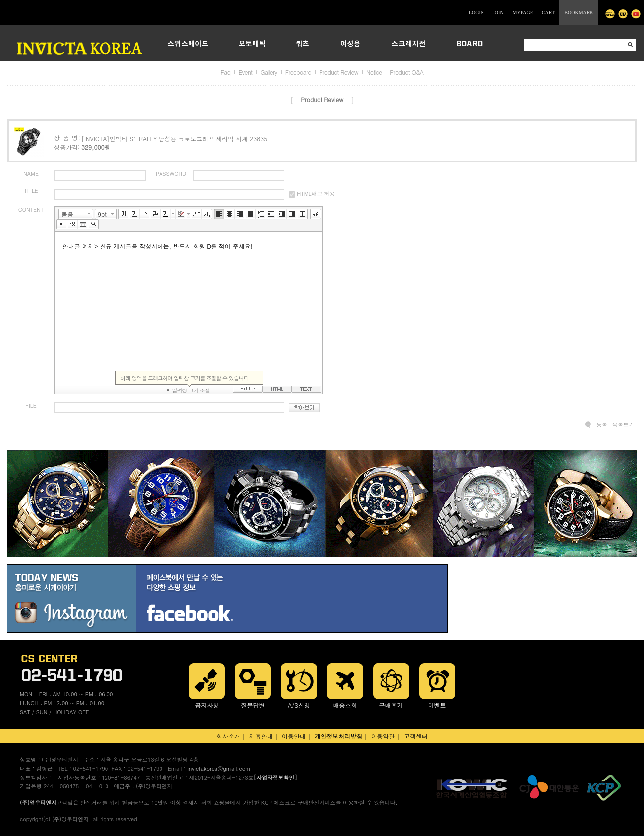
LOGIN (476, 13)
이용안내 (294, 736)
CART (548, 13)
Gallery (268, 72)
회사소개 (228, 736)
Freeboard (298, 72)
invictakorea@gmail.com (219, 768)
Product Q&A (406, 72)
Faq (226, 72)
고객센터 (416, 736)
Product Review (339, 72)
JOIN (498, 13)
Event (245, 72)
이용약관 (383, 736)
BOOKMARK (579, 13)
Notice (374, 72)
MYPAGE (523, 13)
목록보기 (623, 425)
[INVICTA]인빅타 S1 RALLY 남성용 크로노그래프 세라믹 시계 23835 (174, 139)
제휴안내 (261, 736)
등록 (602, 425)
